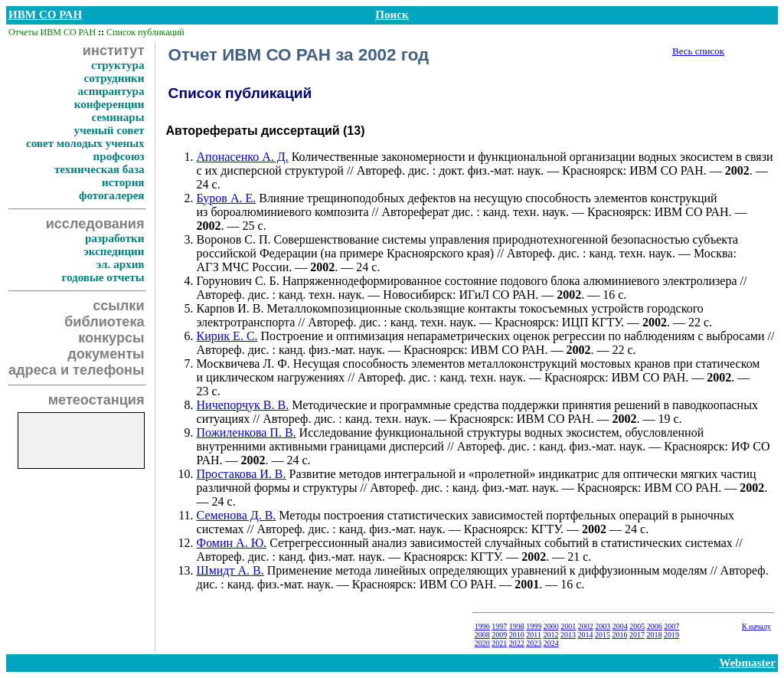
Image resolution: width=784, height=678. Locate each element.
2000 (551, 626)
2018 (654, 635)
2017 (637, 635)
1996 (482, 626)
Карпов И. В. (230, 308)
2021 (499, 643)
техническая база (100, 169)
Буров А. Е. (227, 198)
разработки (115, 238)
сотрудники (114, 78)
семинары (118, 117)
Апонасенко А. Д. (243, 157)
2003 (603, 626)
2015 (603, 635)
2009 (499, 635)
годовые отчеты (103, 277)
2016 (619, 635)
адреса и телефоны (77, 370)
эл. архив (121, 264)
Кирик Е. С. (227, 336)
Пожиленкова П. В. (247, 432)
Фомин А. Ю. (232, 543)
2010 (517, 635)
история (123, 182)
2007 (671, 626)
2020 (482, 643)
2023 (534, 643)
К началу (756, 626)
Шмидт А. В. (230, 570)
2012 (550, 635)
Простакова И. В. (242, 474)
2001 (568, 626)
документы (106, 354)
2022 (517, 643)
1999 (534, 626)
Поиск (392, 15)
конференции (109, 104)
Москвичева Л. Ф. (243, 364)
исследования (95, 224)
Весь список (698, 51)
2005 (637, 626)
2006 (655, 626)
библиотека (104, 322)
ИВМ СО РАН (45, 15)
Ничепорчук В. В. (243, 405)
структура (118, 65)
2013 (568, 635)
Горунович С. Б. (238, 281)
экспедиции (114, 251)
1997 (499, 626)
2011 (534, 635)
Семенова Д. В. (237, 515)
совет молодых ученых (85, 143)
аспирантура (111, 91)
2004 (620, 626)
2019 (671, 635)
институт (114, 51)
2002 (586, 626)
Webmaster (747, 663)
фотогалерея (112, 195)
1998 (517, 626)
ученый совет (109, 130)
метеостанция (96, 400)
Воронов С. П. (234, 239)
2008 (482, 635)
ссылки (118, 306)
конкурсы (111, 338)
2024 (551, 643)
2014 (585, 635)
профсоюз (119, 156)
